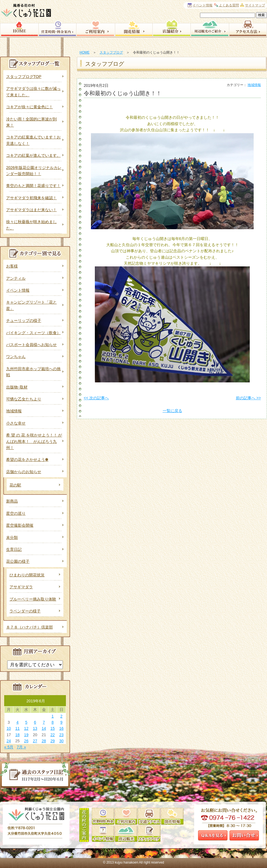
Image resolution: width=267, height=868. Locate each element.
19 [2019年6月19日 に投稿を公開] (26, 735)
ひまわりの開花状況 (27, 575)
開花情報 (134, 28)
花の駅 (15, 485)
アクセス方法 (248, 28)
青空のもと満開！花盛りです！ (33, 186)
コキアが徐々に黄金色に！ (29, 107)
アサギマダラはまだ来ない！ (31, 210)
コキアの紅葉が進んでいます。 (33, 155)
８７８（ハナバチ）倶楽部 (29, 627)
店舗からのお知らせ (24, 472)
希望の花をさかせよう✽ (27, 460)
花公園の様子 (18, 561)
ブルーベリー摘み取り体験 (33, 599)
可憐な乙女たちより (24, 399)
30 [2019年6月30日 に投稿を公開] (61, 741)
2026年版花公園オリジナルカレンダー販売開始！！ (34, 171)
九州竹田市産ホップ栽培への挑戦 (33, 372)
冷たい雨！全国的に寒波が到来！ (31, 122)
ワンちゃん (16, 357)
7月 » (21, 747)
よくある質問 (229, 5)
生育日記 (14, 549)
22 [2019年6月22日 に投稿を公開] (53, 735)
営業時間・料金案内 (57, 28)
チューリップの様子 (24, 321)
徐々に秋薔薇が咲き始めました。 (31, 225)
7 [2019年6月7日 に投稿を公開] (44, 722)
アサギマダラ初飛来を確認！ (31, 198)
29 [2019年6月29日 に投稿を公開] (53, 741)
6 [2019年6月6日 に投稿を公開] (35, 722)
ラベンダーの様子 (25, 611)
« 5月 (9, 747)
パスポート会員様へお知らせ (31, 345)
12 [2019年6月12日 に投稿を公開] (26, 728)
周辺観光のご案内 (210, 28)
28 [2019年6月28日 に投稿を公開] (44, 741)
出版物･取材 (17, 387)
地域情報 (254, 85)
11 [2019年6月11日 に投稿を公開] (18, 728)
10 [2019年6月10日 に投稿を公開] (9, 728)
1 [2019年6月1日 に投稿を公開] (53, 716)
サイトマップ (255, 5)
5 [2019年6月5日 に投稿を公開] (26, 722)
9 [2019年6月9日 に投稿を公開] (61, 722)
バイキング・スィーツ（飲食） (33, 333)
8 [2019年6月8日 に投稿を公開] (53, 722)
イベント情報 (18, 290)
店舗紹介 (171, 28)
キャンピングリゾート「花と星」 (31, 305)
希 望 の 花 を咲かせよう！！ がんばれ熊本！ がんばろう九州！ (34, 441)
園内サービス (96, 28)
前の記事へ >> (248, 398)
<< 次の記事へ (96, 398)
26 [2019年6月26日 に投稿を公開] (26, 741)
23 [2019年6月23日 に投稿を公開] (61, 735)
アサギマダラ (21, 587)
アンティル (16, 278)
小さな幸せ (16, 423)
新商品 (12, 501)
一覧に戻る (172, 411)
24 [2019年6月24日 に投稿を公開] (9, 741)
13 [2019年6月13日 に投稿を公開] (35, 728)
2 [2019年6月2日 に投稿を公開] (61, 716)
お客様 (12, 266)
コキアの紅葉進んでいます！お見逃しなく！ (33, 140)
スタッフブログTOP (24, 77)
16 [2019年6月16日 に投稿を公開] (61, 728)
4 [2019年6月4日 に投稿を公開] (18, 722)
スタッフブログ (111, 52)
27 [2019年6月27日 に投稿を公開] (35, 741)
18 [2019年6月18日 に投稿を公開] (18, 735)
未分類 (12, 538)
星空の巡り (16, 513)
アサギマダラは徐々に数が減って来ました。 (33, 92)
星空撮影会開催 (20, 525)
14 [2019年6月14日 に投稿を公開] (44, 728)
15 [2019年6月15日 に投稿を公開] (53, 728)
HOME (85, 52)
